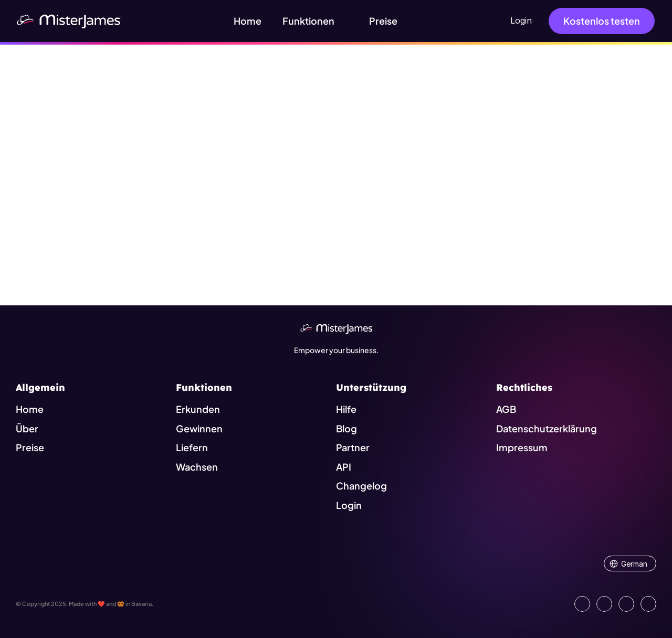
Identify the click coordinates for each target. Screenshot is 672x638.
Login (521, 20)
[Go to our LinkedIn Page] (582, 604)
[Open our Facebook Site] (604, 604)
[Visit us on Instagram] (626, 604)
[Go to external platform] (648, 604)
